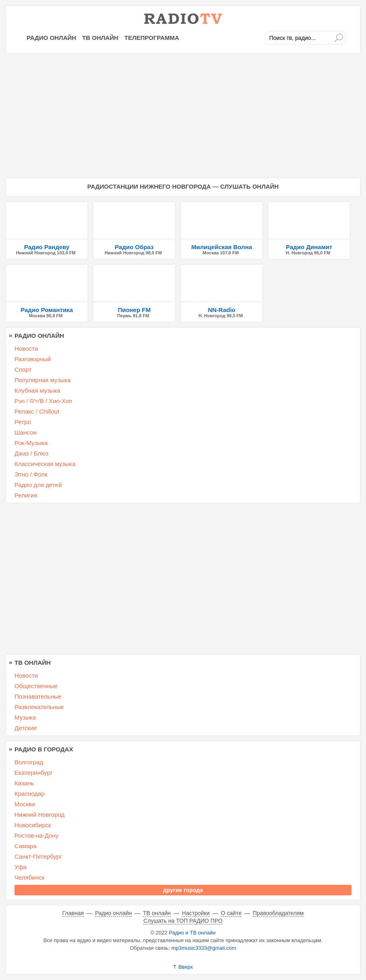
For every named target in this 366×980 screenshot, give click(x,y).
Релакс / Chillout (37, 411)
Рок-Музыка (31, 443)
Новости (26, 349)
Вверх (185, 967)
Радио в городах (44, 749)
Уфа (21, 867)
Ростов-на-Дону (36, 835)
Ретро (23, 422)
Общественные (36, 686)
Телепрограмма (152, 38)
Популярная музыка (43, 380)
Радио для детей (38, 485)
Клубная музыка (37, 390)
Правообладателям (278, 913)
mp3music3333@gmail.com (204, 948)
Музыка (25, 717)
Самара (26, 846)
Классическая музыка (45, 464)
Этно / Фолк (31, 474)
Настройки (196, 913)
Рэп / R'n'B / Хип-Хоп (43, 401)
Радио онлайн (51, 38)
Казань (24, 783)
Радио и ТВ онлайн (192, 933)
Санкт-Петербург (38, 856)
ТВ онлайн (100, 38)
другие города (183, 890)
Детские (26, 728)
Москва (25, 804)
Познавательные (38, 696)
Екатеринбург (33, 773)
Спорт (23, 369)
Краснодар (30, 794)
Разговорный (33, 359)
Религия (26, 495)
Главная (73, 913)
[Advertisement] (183, 116)
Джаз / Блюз (31, 453)
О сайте (231, 913)
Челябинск (29, 877)
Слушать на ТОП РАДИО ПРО (183, 921)
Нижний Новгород (40, 815)
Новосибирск (33, 825)
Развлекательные (39, 707)
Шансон (26, 432)
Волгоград (29, 762)
